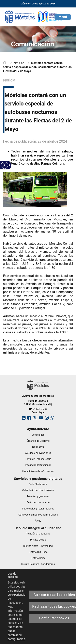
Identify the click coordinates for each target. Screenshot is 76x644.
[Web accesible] (5, 165)
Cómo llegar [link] (38, 412)
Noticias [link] (19, 63)
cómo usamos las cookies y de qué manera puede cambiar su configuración (16, 627)
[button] (63, 17)
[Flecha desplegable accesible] (9, 165)
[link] (34, 16)
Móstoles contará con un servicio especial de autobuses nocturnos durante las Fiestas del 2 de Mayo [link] (37, 67)
